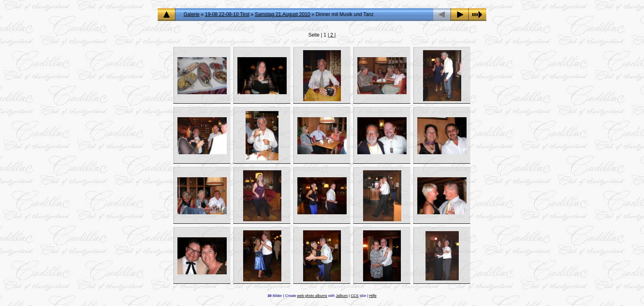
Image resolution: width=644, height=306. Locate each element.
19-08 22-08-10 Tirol (227, 14)
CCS (355, 296)
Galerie (192, 14)
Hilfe (373, 296)
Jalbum (342, 296)
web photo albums (312, 296)
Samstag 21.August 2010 (282, 14)
